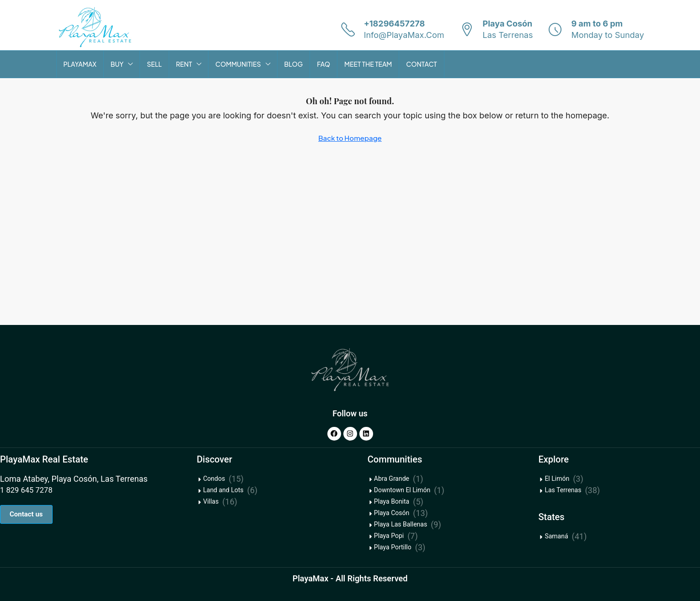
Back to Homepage (350, 138)
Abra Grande (392, 479)
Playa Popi (389, 536)
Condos (214, 479)
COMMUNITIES (238, 64)
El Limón (557, 479)
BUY (117, 64)
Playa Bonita (392, 501)
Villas (211, 501)
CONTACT (421, 64)
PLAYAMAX (80, 64)
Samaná (556, 536)
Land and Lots (223, 490)
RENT (184, 64)
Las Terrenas (563, 490)
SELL (154, 64)
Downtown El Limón (402, 490)
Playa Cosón (392, 513)
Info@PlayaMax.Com (404, 35)
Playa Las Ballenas (401, 524)
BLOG (294, 64)
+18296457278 (395, 24)
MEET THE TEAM (368, 64)
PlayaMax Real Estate (44, 459)
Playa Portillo (393, 547)
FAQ (323, 64)
